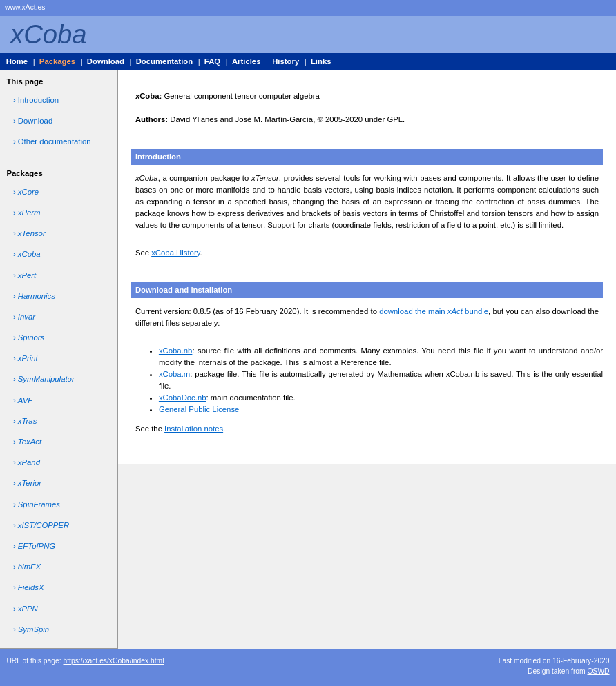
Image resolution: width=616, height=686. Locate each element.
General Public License (199, 409)
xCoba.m (174, 374)
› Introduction (36, 100)
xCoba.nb (176, 351)
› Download (33, 121)
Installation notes (194, 429)
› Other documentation (52, 141)
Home (17, 61)
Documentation (164, 61)
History (286, 61)
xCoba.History (175, 253)
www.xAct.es (25, 7)
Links (321, 61)
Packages (57, 61)
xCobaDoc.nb (183, 398)
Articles (247, 61)
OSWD (599, 671)
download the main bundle (434, 311)
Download (106, 61)
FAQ (212, 61)
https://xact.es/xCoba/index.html (113, 661)
